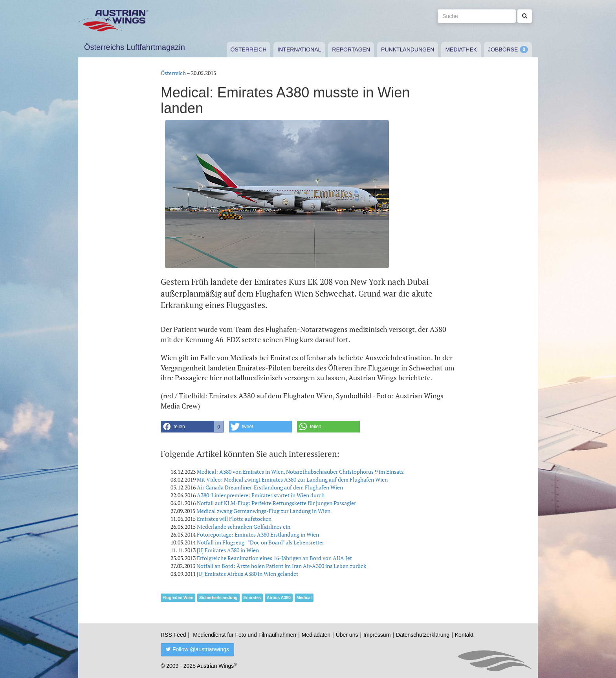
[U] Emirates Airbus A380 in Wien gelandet (247, 574)
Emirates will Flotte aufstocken (234, 519)
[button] (192, 427)
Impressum (377, 635)
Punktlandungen (408, 49)
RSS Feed (173, 635)
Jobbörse (503, 49)
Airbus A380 (279, 597)
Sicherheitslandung (218, 597)
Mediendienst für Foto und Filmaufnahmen (245, 635)
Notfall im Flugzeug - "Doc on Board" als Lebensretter (260, 542)
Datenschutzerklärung (423, 635)
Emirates (252, 597)
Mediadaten (316, 635)
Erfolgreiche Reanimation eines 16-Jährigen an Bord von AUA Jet (274, 558)
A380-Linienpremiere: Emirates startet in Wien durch (261, 495)
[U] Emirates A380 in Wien (228, 550)
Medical (304, 597)
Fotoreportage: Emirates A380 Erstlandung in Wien (258, 534)
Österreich (249, 49)
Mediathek (461, 49)
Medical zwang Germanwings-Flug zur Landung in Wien (263, 511)
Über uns (347, 635)
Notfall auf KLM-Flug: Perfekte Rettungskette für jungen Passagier (276, 503)
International (299, 49)
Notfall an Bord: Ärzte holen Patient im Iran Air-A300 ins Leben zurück (281, 566)
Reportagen (351, 49)
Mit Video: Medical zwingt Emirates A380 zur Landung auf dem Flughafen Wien (292, 479)
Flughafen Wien (178, 597)
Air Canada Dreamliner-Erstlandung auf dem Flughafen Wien (270, 487)
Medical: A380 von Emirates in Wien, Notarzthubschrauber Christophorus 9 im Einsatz (300, 472)
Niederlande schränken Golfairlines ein (244, 527)
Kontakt (464, 635)
